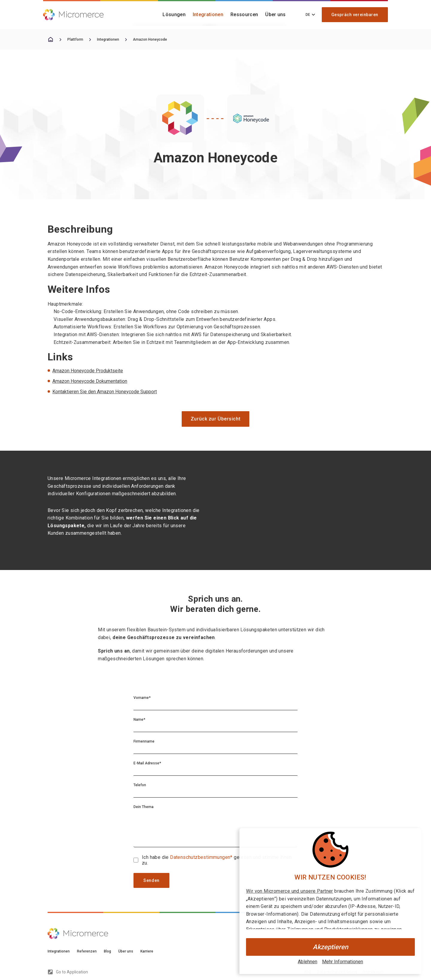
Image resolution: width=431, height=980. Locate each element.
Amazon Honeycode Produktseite (88, 371)
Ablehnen (308, 962)
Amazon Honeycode (150, 39)
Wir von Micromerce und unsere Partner (290, 891)
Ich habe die (156, 857)
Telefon (140, 785)
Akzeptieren (330, 947)
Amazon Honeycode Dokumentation (90, 381)
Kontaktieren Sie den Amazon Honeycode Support (105, 392)
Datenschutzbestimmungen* (202, 857)
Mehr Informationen (343, 962)
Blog (107, 951)
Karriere (147, 951)
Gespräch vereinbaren (355, 15)
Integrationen (208, 15)
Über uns (276, 15)
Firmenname (144, 741)
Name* (139, 720)
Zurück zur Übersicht (215, 419)
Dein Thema (144, 807)
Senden (151, 880)
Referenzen (87, 951)
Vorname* (142, 698)
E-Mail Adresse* (147, 763)
